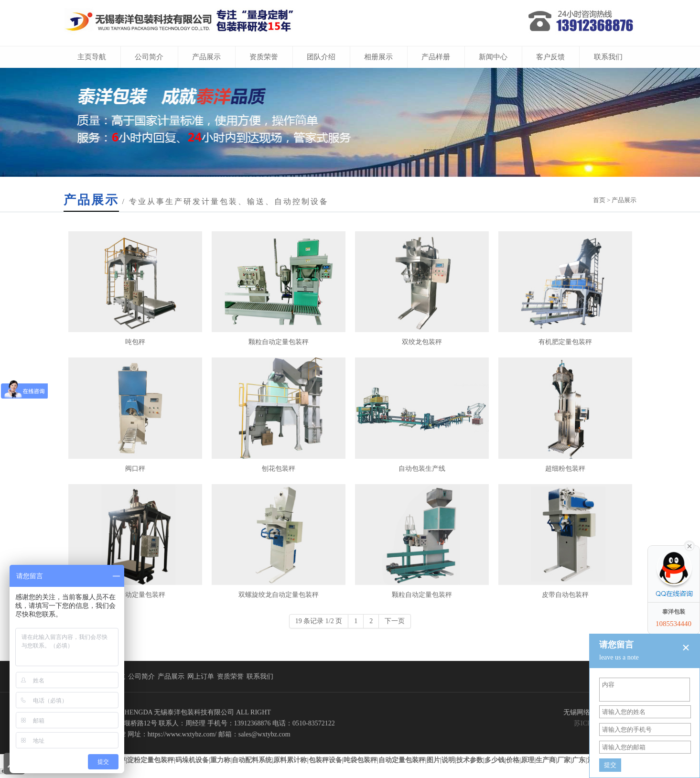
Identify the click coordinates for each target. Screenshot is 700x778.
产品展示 (206, 57)
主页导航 (92, 57)
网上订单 (201, 676)
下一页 (395, 621)
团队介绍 (321, 57)
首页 (599, 200)
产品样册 (436, 57)
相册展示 (378, 57)
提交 (610, 765)
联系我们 (608, 57)
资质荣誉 (264, 57)
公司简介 (149, 57)
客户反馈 (550, 57)
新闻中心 (493, 57)
